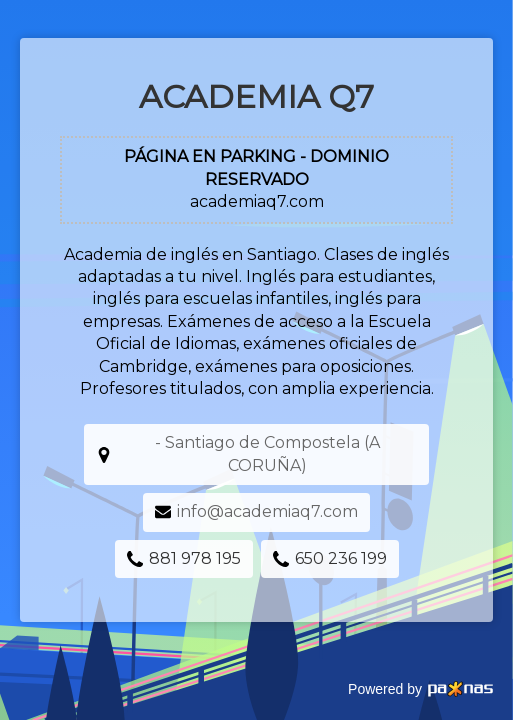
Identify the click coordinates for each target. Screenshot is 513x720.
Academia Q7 (256, 96)
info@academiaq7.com (267, 511)
